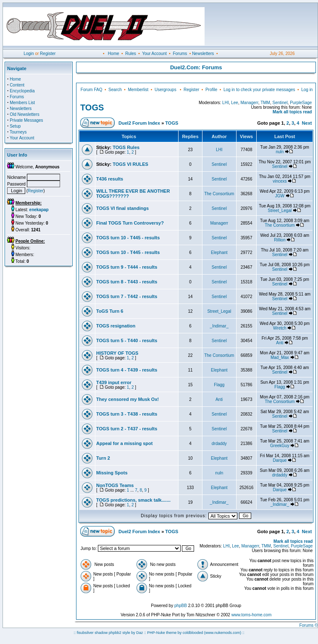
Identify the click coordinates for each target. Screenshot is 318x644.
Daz (139, 633)
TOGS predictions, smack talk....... (133, 500)
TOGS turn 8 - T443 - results (127, 282)
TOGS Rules (126, 147)
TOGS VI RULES (130, 164)
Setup (15, 126)
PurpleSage (301, 103)
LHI (226, 103)
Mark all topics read (292, 112)
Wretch (280, 328)
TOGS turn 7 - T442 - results (127, 296)
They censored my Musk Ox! (127, 399)
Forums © (308, 625)
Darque (280, 460)
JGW (280, 196)
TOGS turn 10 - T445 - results (128, 238)
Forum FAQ (92, 90)
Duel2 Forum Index (139, 123)
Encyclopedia (22, 91)
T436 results (110, 179)
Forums (180, 54)
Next (307, 123)
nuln (280, 152)
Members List (22, 103)
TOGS (92, 107)
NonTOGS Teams (115, 485)
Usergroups (166, 90)
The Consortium (219, 194)
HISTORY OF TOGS (117, 353)
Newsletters (203, 54)
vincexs (280, 181)
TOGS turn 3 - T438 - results (127, 414)
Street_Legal (280, 211)
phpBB (181, 606)
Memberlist (138, 90)
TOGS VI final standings (122, 208)
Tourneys (18, 132)
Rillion (280, 240)
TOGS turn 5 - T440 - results (127, 340)
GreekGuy (280, 446)
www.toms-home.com (252, 615)
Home (114, 54)
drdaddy (219, 444)
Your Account (154, 54)
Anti (280, 343)
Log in (307, 90)
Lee (235, 103)
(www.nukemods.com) (223, 633)
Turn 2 (103, 458)
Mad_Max (280, 357)
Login (29, 54)
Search (115, 90)
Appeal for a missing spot (124, 443)
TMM (265, 103)
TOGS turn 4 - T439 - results (127, 370)
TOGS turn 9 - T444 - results (127, 267)
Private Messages (26, 120)
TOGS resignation (116, 326)
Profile (211, 90)
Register (48, 54)
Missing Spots (112, 473)
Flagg (219, 385)
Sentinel (280, 103)
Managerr (249, 103)
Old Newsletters (25, 114)
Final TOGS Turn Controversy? (130, 223)
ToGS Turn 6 (110, 311)
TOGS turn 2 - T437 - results (127, 429)
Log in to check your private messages (259, 90)
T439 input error (114, 382)
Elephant (219, 253)
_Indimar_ (219, 326)
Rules (131, 54)
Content (17, 85)
